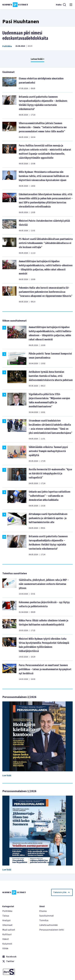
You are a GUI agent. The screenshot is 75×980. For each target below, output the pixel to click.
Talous (6, 916)
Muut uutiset (9, 930)
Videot (6, 939)
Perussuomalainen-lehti (52, 930)
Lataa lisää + (38, 59)
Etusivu (43, 911)
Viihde (5, 948)
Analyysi (6, 920)
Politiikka (7, 46)
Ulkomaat (7, 925)
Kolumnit (7, 944)
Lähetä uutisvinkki (49, 925)
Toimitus (44, 920)
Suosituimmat (47, 916)
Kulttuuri (7, 934)
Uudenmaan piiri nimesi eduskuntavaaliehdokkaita (25, 36)
